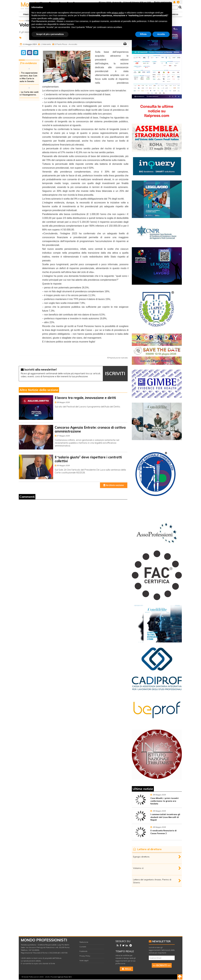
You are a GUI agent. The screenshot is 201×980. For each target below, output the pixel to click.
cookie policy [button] (58, 18)
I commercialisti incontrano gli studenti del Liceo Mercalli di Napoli (165, 817)
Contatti (83, 947)
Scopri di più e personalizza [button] (50, 34)
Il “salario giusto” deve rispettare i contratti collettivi (88, 459)
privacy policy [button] (118, 13)
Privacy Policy (85, 956)
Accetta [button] (161, 34)
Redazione (84, 942)
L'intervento (46, 44)
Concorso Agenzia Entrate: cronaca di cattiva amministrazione (90, 429)
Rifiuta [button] (143, 34)
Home (21, 21)
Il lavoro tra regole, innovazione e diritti (85, 398)
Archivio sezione (114, 485)
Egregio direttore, (141, 857)
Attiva (126, 969)
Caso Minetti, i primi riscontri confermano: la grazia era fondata (165, 801)
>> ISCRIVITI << (162, 965)
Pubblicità (83, 951)
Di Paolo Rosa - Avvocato (66, 44)
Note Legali (84, 960)
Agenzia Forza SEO (64, 977)
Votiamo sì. (138, 868)
